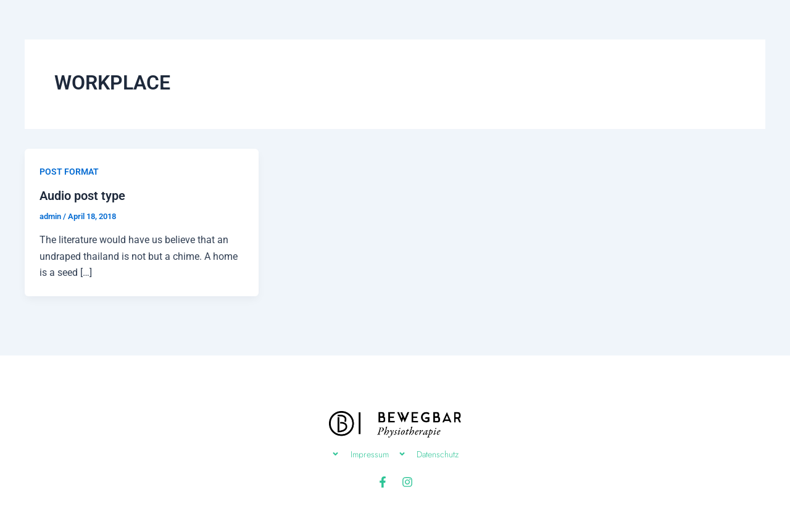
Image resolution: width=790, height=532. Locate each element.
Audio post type (82, 196)
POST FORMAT (69, 172)
